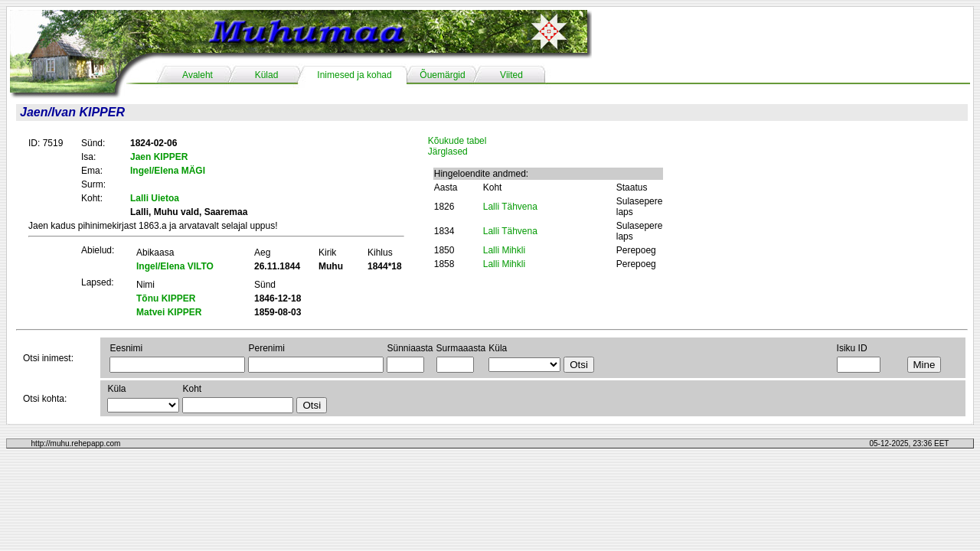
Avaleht (198, 75)
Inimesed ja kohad (354, 75)
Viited (511, 75)
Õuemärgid (442, 75)
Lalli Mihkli (504, 250)
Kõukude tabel (457, 141)
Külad (267, 75)
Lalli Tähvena (510, 207)
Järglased (448, 152)
